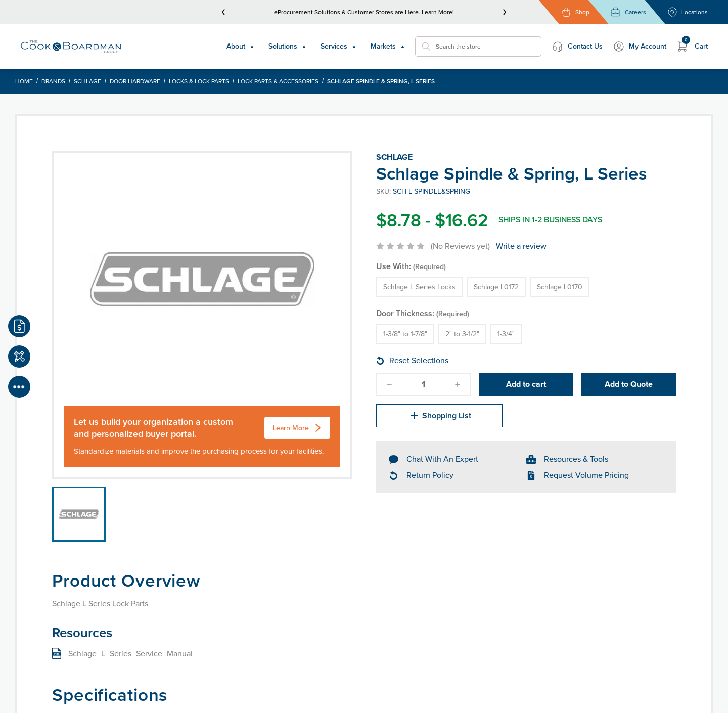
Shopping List (440, 416)
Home (24, 81)
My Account (640, 47)
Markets (388, 46)
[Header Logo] (71, 47)
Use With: (411, 266)
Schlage (87, 81)
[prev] (223, 12)
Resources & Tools (576, 459)
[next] (505, 12)
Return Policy (430, 475)
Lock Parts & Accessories (278, 81)
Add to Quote (629, 384)
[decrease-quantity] (389, 384)
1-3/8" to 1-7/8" (405, 334)
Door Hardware (135, 81)
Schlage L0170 (560, 287)
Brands (53, 81)
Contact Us (577, 47)
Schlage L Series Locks (419, 287)
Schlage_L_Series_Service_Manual (130, 654)
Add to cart (526, 384)
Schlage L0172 (496, 287)
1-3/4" (506, 334)
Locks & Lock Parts (199, 81)
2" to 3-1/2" (462, 334)
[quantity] (424, 384)
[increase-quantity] (458, 384)
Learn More (437, 12)
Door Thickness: (423, 313)
